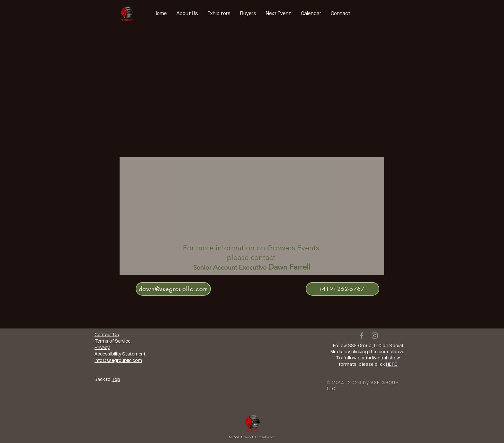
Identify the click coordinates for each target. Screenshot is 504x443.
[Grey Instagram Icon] (375, 336)
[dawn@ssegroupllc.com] (173, 289)
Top (116, 379)
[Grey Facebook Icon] (362, 336)
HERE (392, 364)
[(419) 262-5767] (342, 289)
